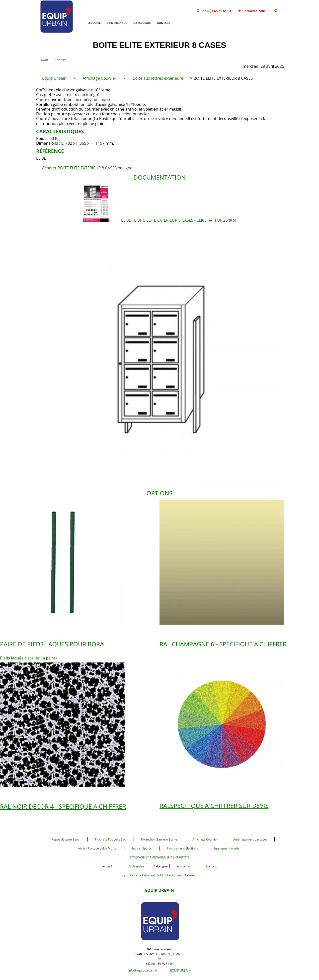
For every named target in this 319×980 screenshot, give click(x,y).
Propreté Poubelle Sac (110, 839)
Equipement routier (227, 848)
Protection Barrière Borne (159, 839)
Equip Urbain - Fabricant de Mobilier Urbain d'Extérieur (160, 875)
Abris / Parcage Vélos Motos (97, 848)
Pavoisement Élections (182, 848)
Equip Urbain (55, 78)
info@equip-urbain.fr (143, 970)
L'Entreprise (136, 866)
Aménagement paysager (250, 839)
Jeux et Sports (142, 848)
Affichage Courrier (100, 78)
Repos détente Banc (66, 839)
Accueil (107, 866)
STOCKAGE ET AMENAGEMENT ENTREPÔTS (159, 857)
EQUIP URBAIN (180, 970)
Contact (211, 866)
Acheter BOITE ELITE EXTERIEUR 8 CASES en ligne (87, 168)
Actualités (184, 866)
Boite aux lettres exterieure (158, 78)
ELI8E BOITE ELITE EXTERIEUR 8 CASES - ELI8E (179, 220)
